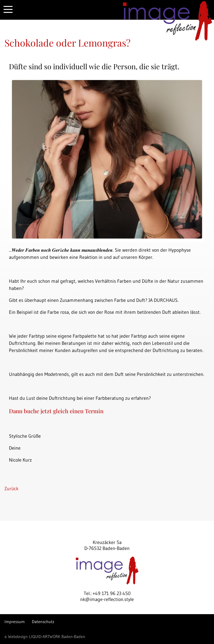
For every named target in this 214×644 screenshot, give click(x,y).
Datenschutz (43, 622)
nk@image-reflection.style (107, 599)
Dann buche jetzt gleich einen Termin (56, 411)
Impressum (15, 622)
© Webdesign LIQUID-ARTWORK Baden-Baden (45, 637)
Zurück (11, 488)
